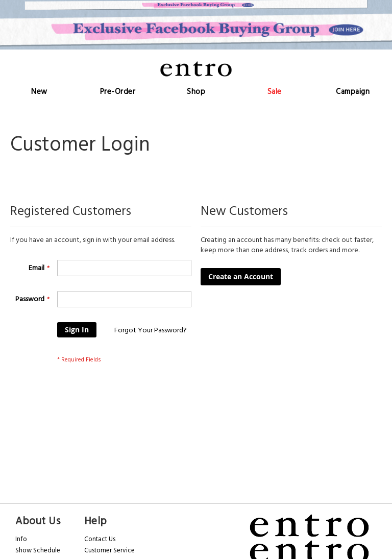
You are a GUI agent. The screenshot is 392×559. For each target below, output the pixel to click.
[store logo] (196, 68)
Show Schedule (38, 550)
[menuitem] (39, 92)
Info (21, 539)
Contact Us (100, 539)
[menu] (196, 92)
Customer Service (109, 550)
